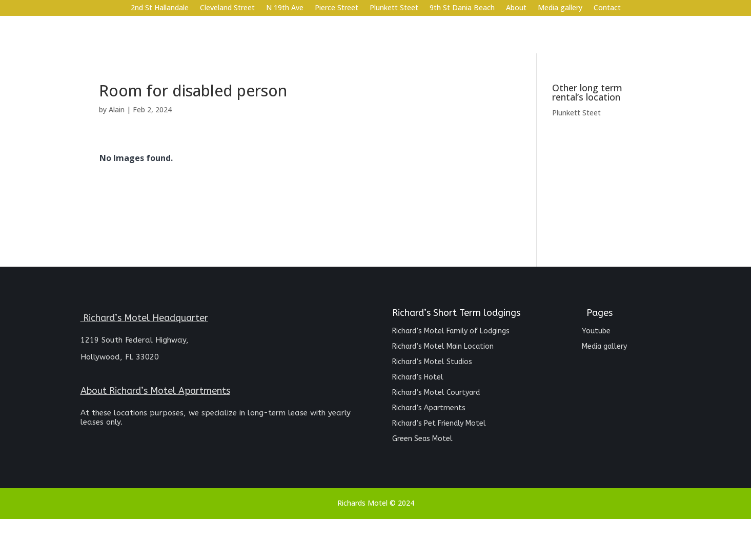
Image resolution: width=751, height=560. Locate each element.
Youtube (596, 332)
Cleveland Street (227, 8)
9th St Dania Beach (462, 8)
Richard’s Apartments (429, 408)
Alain (117, 109)
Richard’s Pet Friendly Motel (439, 424)
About (516, 8)
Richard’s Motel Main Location (443, 347)
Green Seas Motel (422, 439)
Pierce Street (337, 8)
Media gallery (560, 8)
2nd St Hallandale (160, 8)
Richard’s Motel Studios (432, 362)
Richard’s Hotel (418, 378)
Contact (607, 8)
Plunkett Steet (394, 8)
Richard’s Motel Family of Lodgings (451, 332)
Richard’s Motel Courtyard (436, 393)
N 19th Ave (285, 8)
